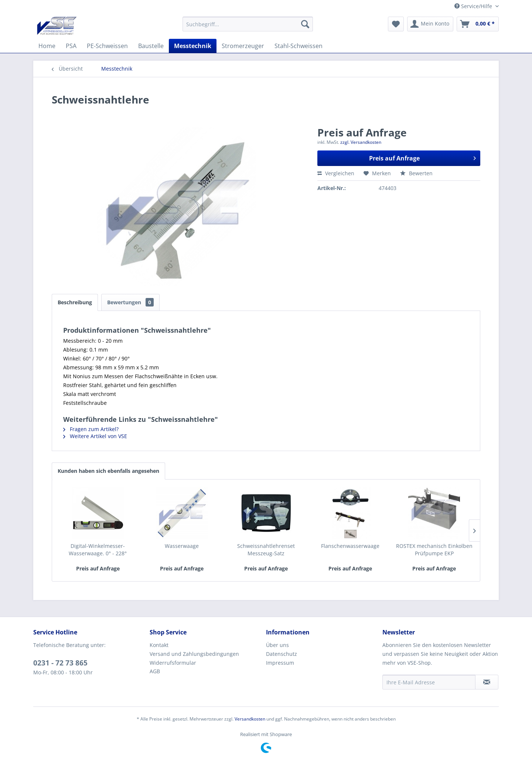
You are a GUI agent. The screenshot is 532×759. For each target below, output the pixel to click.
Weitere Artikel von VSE (95, 436)
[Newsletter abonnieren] (487, 682)
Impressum (280, 663)
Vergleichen (336, 173)
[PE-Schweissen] (107, 46)
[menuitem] (248, 24)
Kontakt (159, 645)
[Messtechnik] (193, 46)
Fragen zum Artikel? (91, 429)
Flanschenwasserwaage (350, 546)
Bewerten (416, 173)
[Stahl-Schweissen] (299, 46)
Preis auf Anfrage (422, 157)
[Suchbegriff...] (248, 24)
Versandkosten (250, 719)
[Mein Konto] (430, 24)
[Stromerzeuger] (243, 46)
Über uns (277, 645)
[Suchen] (305, 24)
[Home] (47, 46)
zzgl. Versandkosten (361, 142)
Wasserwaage (182, 546)
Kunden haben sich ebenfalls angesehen (108, 471)
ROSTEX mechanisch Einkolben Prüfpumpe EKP (434, 550)
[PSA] (71, 46)
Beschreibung (75, 302)
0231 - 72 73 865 (60, 663)
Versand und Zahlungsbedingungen (194, 654)
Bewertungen (130, 302)
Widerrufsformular (173, 663)
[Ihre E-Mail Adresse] (429, 682)
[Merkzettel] (396, 24)
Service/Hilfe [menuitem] (474, 6)
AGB (155, 671)
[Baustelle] (151, 46)
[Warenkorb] (478, 24)
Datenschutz (282, 654)
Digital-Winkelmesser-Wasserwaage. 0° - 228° (98, 550)
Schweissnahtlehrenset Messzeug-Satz (266, 550)
